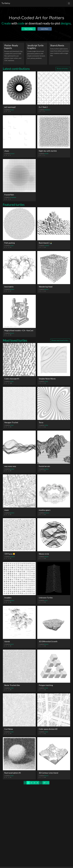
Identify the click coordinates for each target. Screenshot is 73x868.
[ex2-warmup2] (19, 88)
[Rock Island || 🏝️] (54, 224)
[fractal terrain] (54, 447)
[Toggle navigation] (69, 3)
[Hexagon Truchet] (19, 403)
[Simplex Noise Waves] (54, 360)
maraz (46, 600)
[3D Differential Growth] (54, 622)
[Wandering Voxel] (54, 268)
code (21, 23)
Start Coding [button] (28, 29)
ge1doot (12, 289)
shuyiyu (12, 110)
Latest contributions (16, 69)
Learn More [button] (45, 29)
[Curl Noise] (19, 710)
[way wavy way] (19, 447)
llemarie (46, 289)
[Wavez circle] (54, 535)
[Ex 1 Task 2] (54, 88)
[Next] (48, 783)
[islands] (19, 622)
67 (44, 783)
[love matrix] (19, 268)
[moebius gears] (54, 491)
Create (6, 23)
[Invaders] (19, 579)
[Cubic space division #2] (54, 710)
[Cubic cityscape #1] (19, 360)
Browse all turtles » (63, 69)
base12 (12, 644)
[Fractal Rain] (19, 176)
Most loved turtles (15, 340)
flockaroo (47, 513)
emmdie (46, 154)
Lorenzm (12, 154)
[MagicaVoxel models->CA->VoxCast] (19, 311)
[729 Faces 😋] (19, 535)
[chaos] (19, 132)
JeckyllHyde (13, 197)
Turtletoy (6, 3)
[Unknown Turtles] (54, 579)
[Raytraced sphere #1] (19, 754)
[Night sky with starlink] (54, 132)
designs (66, 23)
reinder (12, 246)
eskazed (46, 557)
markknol (47, 246)
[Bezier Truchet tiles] (19, 666)
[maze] (19, 491)
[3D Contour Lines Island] (54, 754)
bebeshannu (47, 110)
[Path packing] (19, 224)
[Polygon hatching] (54, 666)
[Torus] (54, 403)
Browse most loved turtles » (60, 340)
